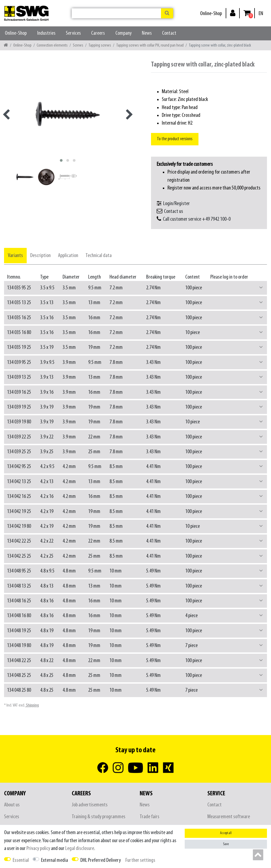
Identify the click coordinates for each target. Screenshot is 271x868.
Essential (21, 860)
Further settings (140, 860)
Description (40, 256)
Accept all (226, 833)
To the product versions (175, 139)
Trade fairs (150, 817)
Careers (98, 33)
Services (73, 33)
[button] (261, 288)
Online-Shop (211, 14)
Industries (46, 33)
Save (226, 844)
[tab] (15, 256)
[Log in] (233, 13)
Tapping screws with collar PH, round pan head (150, 45)
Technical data (99, 256)
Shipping (32, 705)
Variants (15, 256)
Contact (169, 33)
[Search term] (116, 13)
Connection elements (52, 45)
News (147, 33)
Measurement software (229, 817)
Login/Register (176, 204)
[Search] (167, 13)
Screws (78, 45)
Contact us (174, 211)
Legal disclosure (80, 848)
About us (12, 805)
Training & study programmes (99, 817)
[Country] (261, 14)
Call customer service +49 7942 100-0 (197, 219)
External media (54, 860)
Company (124, 33)
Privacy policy (38, 848)
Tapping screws (100, 45)
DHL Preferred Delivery (101, 860)
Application (68, 256)
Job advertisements (90, 805)
